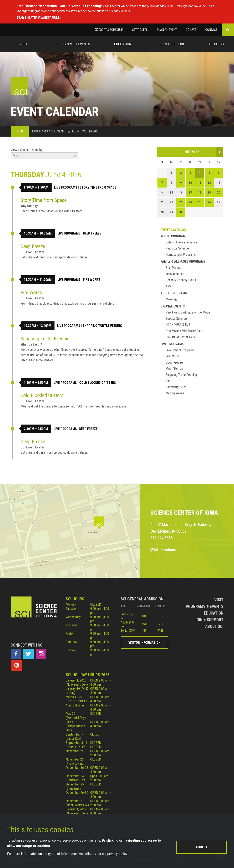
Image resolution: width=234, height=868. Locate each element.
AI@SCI (170, 286)
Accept (202, 847)
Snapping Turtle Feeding (102, 326)
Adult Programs (174, 293)
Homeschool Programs (181, 255)
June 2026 (190, 152)
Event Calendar (173, 230)
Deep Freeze (92, 233)
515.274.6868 (162, 538)
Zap (168, 381)
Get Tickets (140, 30)
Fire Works (92, 280)
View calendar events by (27, 150)
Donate (191, 30)
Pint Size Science (177, 248)
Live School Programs (180, 350)
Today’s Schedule (109, 30)
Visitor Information (144, 643)
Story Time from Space (98, 187)
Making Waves (175, 393)
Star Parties (173, 268)
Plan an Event (167, 30)
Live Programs (66, 187)
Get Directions (163, 550)
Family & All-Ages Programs (183, 261)
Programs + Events (74, 44)
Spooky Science (176, 319)
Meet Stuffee (174, 369)
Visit (23, 44)
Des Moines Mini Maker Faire (184, 331)
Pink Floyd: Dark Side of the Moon (188, 312)
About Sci (217, 44)
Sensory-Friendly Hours (181, 280)
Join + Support (172, 44)
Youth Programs (174, 236)
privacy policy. (118, 854)
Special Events (173, 306)
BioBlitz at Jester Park (180, 337)
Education (123, 44)
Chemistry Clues (176, 387)
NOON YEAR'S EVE (178, 325)
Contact (211, 30)
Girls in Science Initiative (181, 242)
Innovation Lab (175, 274)
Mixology (171, 299)
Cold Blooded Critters (98, 383)
